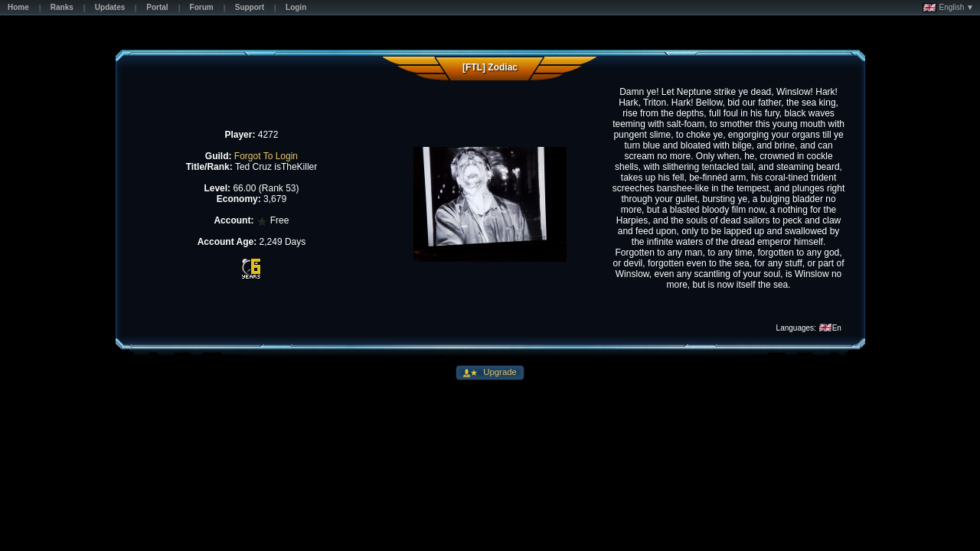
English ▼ (948, 8)
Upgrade (499, 372)
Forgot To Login (266, 156)
